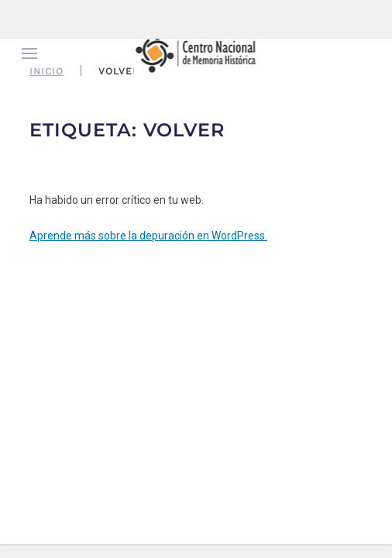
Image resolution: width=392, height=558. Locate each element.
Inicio (46, 71)
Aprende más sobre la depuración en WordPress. (148, 236)
